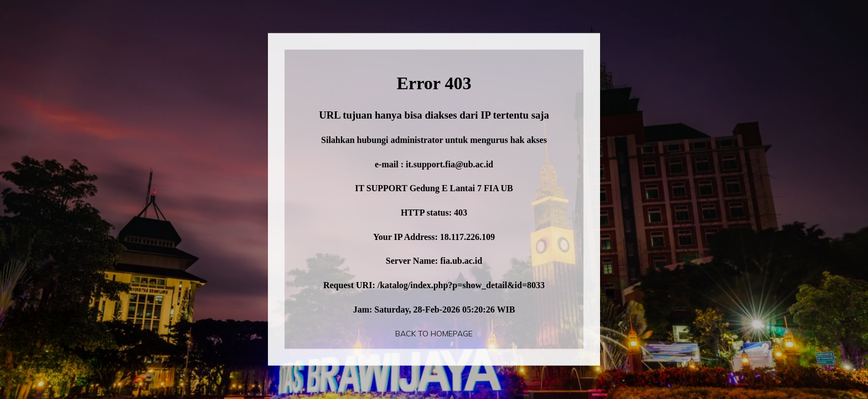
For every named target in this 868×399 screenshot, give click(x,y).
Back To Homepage (434, 334)
